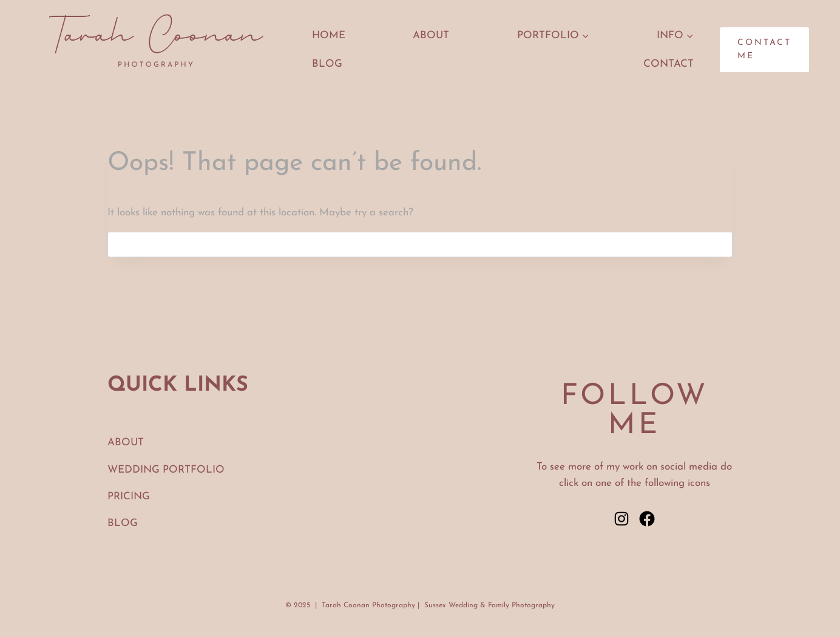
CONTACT (669, 64)
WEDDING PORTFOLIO (166, 470)
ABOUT (431, 35)
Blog (327, 64)
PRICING (129, 497)
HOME (329, 35)
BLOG (123, 523)
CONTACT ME (764, 49)
